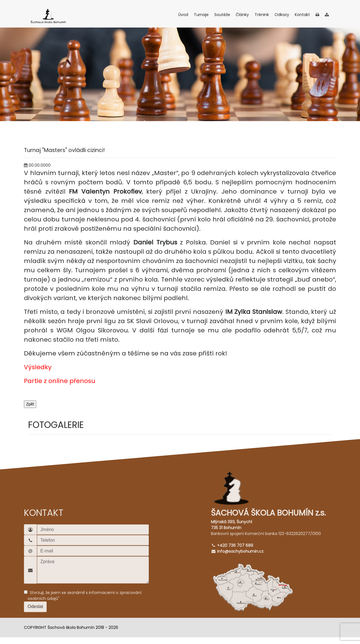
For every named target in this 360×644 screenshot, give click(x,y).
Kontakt (303, 14)
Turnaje (202, 14)
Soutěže (223, 14)
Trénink (262, 14)
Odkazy (283, 14)
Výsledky (38, 367)
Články (243, 14)
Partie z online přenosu (60, 381)
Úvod (184, 14)
